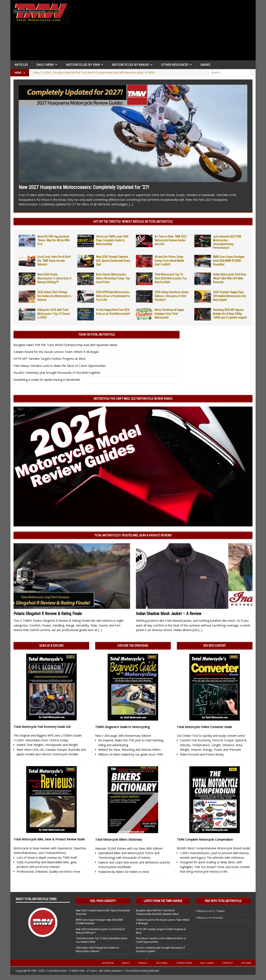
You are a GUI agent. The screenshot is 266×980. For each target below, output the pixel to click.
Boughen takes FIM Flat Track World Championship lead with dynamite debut (65, 345)
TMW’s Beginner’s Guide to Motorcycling (122, 727)
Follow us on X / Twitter (211, 911)
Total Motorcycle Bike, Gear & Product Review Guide (49, 839)
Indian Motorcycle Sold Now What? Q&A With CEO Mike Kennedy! (230, 278)
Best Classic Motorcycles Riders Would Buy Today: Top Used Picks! (113, 278)
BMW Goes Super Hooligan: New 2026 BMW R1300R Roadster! (229, 261)
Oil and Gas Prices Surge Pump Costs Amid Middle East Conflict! (169, 261)
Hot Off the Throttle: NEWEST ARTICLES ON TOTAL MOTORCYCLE (133, 222)
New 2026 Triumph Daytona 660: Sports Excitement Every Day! (113, 261)
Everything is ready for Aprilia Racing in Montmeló (47, 380)
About (126, 963)
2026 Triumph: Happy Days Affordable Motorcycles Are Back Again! (230, 296)
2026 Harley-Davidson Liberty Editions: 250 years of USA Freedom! (172, 296)
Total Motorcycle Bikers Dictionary (119, 839)
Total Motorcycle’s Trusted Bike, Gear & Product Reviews (133, 535)
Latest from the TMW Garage (163, 901)
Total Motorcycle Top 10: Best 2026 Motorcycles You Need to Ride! (171, 278)
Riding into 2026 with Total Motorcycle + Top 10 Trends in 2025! (54, 314)
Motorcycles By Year (83, 65)
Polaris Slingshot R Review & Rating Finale (48, 614)
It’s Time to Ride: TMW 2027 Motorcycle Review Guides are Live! (171, 240)
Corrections (184, 963)
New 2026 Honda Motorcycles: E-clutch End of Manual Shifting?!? (54, 278)
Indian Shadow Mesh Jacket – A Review (169, 614)
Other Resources (175, 65)
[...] (131, 204)
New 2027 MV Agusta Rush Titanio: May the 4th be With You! (54, 240)
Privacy (143, 963)
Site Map (246, 963)
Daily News (45, 65)
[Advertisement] (165, 31)
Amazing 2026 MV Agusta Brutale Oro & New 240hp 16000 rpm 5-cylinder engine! (230, 314)
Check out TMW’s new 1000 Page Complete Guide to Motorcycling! (112, 240)
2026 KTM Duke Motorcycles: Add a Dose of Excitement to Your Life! (113, 296)
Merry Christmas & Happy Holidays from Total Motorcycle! (169, 314)
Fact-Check (207, 963)
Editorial (162, 963)
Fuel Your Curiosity (103, 901)
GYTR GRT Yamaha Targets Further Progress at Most (50, 359)
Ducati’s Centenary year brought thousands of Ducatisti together (57, 373)
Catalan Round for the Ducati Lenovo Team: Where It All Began (56, 352)
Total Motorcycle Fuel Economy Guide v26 (42, 727)
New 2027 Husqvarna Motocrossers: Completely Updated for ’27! (84, 187)
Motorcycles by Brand (130, 65)
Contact (228, 963)
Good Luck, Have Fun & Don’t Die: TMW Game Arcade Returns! (54, 261)
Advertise (108, 963)
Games (205, 65)
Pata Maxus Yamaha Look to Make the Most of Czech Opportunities (60, 366)
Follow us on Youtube (210, 918)
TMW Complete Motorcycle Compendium (205, 839)
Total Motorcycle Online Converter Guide (204, 727)
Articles (21, 65)
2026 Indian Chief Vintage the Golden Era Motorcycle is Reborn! (54, 296)
